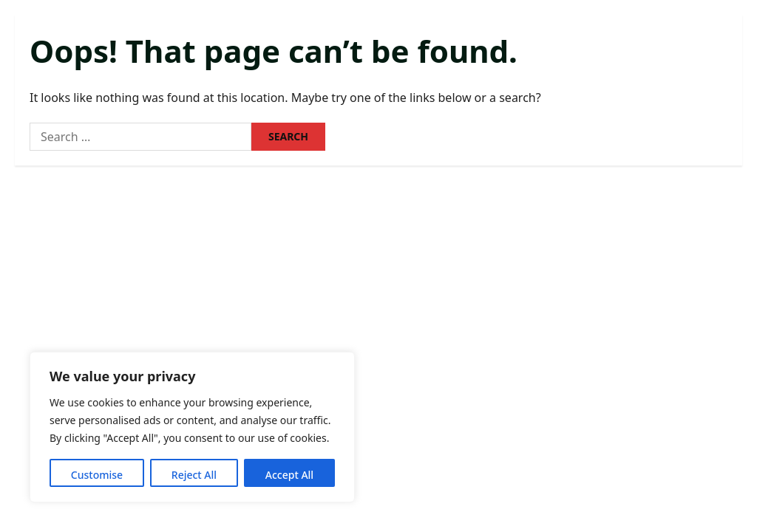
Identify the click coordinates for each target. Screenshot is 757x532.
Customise (97, 475)
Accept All (289, 475)
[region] (192, 427)
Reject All (194, 475)
